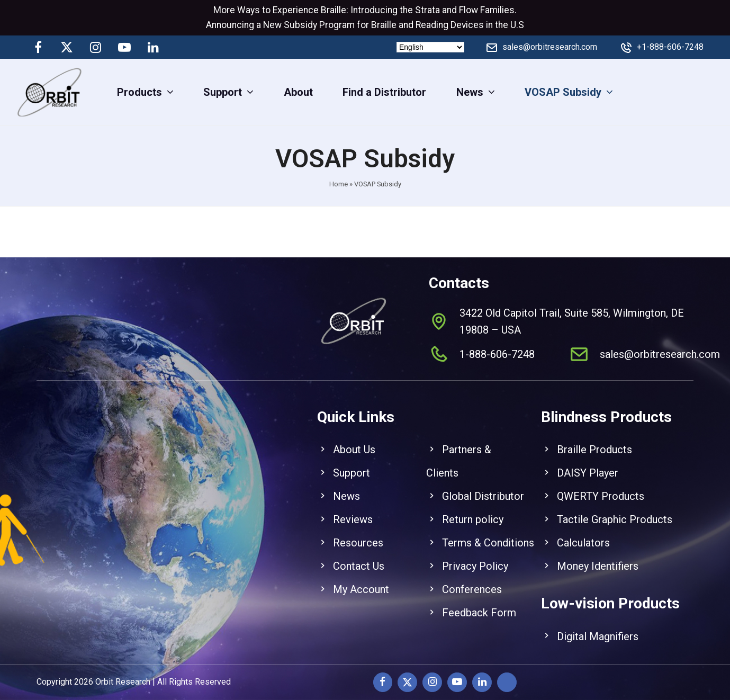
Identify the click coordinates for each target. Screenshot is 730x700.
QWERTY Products (601, 488)
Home (339, 184)
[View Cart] (713, 92)
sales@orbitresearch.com (550, 47)
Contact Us (359, 558)
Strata (427, 10)
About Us (354, 441)
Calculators (583, 534)
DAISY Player (588, 464)
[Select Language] (430, 47)
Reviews (353, 511)
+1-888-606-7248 (670, 47)
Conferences (472, 581)
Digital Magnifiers (598, 628)
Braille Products (594, 441)
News (346, 488)
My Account (361, 581)
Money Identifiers (598, 558)
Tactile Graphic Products (615, 511)
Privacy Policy (475, 558)
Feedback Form (479, 604)
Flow (468, 10)
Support (352, 464)
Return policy (473, 511)
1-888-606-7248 (497, 346)
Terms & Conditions (488, 534)
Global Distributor (483, 488)
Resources (358, 534)
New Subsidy (290, 25)
